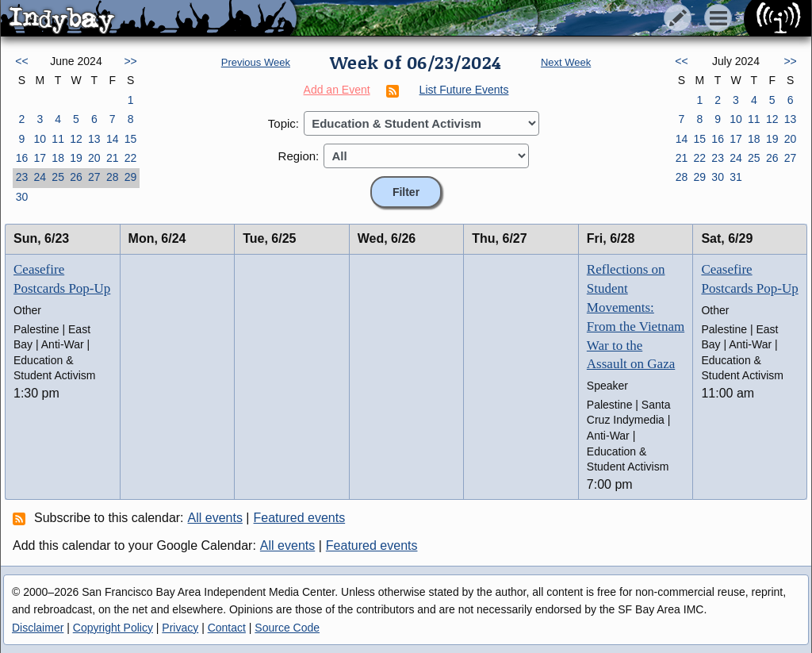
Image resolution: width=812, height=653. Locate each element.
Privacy (180, 628)
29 (131, 177)
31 (736, 177)
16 (22, 158)
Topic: (283, 123)
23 (22, 177)
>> (130, 61)
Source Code (287, 628)
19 (76, 158)
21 (113, 158)
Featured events (300, 518)
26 (76, 177)
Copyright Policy (113, 628)
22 (131, 158)
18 (58, 158)
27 (94, 177)
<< (21, 61)
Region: (299, 156)
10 (40, 139)
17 (40, 158)
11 (58, 139)
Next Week (566, 62)
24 (40, 177)
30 (22, 197)
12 (76, 139)
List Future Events (464, 90)
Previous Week (256, 62)
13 (94, 139)
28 (113, 177)
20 (94, 158)
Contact (227, 628)
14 (113, 139)
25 (58, 177)
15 (131, 139)
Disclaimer (38, 628)
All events (215, 518)
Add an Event (337, 90)
